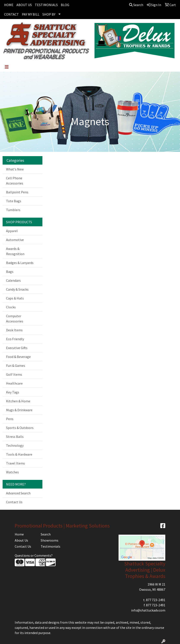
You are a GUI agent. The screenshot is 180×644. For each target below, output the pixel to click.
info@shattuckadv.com (148, 610)
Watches (12, 472)
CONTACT (11, 14)
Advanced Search (18, 493)
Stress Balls (15, 437)
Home (19, 534)
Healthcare (14, 383)
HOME (9, 5)
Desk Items (14, 330)
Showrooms (50, 540)
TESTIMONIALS (46, 5)
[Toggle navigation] (7, 67)
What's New (15, 169)
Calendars (13, 280)
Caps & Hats (15, 298)
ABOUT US (24, 5)
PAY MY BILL (31, 14)
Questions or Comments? (34, 555)
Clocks (11, 307)
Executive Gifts (17, 348)
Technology (15, 445)
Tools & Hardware (19, 454)
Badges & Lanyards (20, 263)
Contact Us (14, 502)
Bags (10, 272)
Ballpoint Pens (17, 192)
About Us (21, 540)
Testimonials (51, 546)
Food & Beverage (18, 357)
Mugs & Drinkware (19, 410)
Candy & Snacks (17, 289)
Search (136, 5)
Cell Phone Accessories (15, 181)
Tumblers (13, 210)
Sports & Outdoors (20, 428)
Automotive (15, 240)
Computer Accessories (15, 319)
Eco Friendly (15, 339)
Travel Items (15, 463)
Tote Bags (14, 201)
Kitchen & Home (18, 401)
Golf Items (14, 374)
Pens (10, 419)
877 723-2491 (156, 600)
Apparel (12, 231)
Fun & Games (16, 366)
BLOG (65, 5)
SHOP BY (49, 14)
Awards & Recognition (15, 251)
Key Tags (13, 392)
